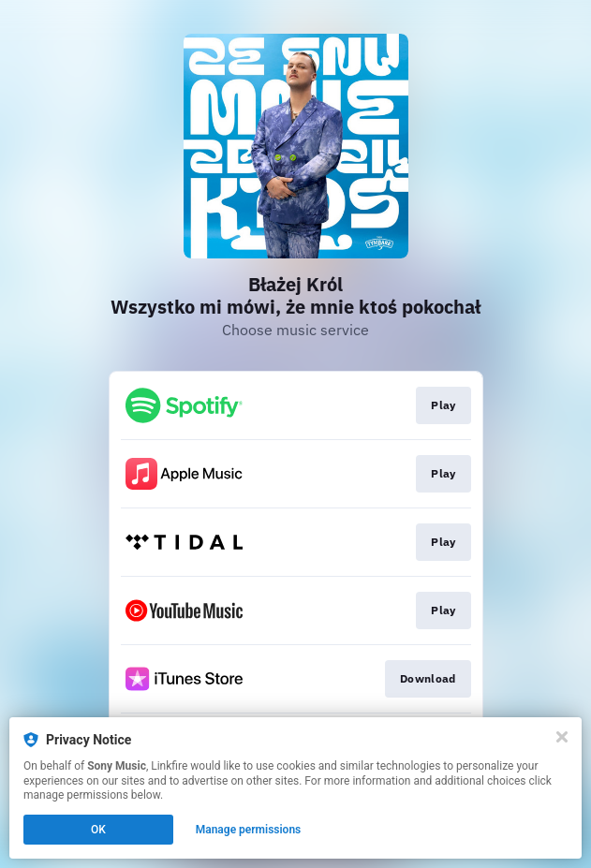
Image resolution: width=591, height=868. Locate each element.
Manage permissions (249, 830)
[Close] (562, 737)
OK (98, 830)
